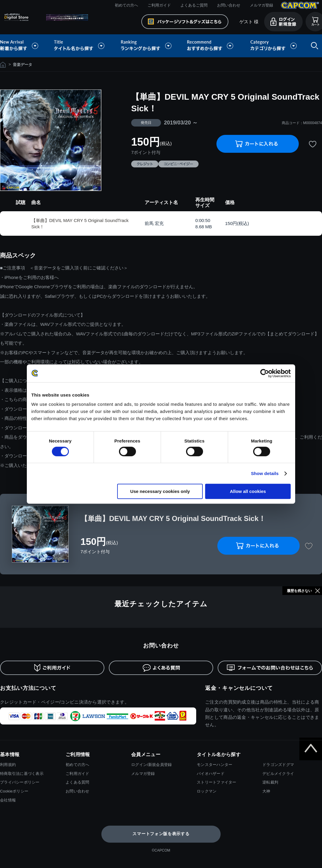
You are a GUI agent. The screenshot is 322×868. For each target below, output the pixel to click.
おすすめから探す (211, 46)
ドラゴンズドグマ (278, 765)
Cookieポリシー (14, 791)
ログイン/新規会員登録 (151, 765)
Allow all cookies (248, 491)
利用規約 (8, 765)
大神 (266, 791)
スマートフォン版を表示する (161, 834)
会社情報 (8, 800)
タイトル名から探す (80, 46)
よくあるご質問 (194, 5)
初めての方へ (126, 5)
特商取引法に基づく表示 (22, 774)
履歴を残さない (299, 591)
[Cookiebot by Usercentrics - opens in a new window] (265, 373)
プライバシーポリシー (20, 782)
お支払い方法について (28, 688)
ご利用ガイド (159, 5)
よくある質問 (78, 782)
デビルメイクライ (278, 774)
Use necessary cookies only (160, 491)
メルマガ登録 (261, 5)
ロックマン (207, 791)
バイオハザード (211, 774)
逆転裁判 (270, 782)
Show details (265, 473)
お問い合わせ (229, 5)
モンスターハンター (215, 765)
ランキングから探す (147, 46)
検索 (313, 46)
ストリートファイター (217, 782)
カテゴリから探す (273, 46)
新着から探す (23, 46)
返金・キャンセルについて (239, 688)
